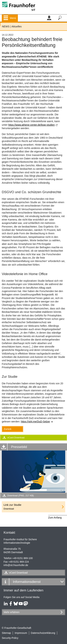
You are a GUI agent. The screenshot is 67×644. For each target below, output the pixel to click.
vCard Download (13, 438)
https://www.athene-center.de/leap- (33, 125)
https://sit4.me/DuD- (37, 422)
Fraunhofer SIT (0, 24)
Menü (13, 18)
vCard (18, 573)
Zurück (8, 429)
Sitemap (6, 633)
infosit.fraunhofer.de (16, 565)
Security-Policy (10, 638)
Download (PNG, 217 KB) (18, 496)
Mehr (12, 612)
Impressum (21, 633)
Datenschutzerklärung (43, 633)
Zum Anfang (55, 518)
